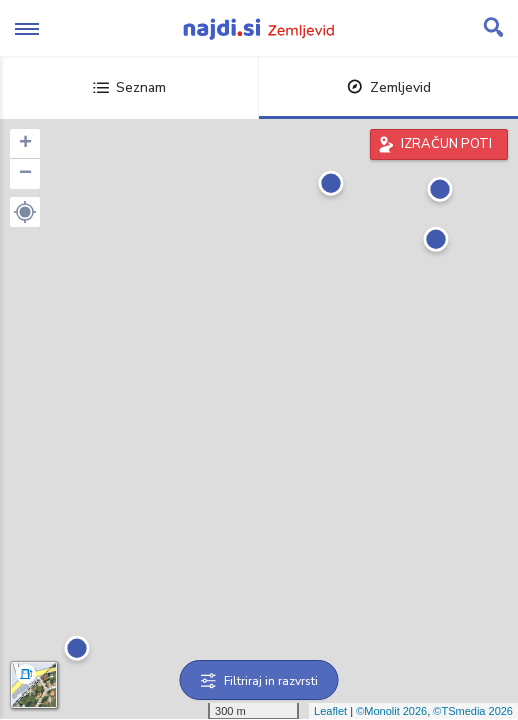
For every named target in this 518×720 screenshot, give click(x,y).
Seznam (129, 87)
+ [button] (25, 144)
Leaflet (330, 711)
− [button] (25, 174)
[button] (25, 212)
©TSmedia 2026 (473, 711)
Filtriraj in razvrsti (259, 681)
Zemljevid (389, 87)
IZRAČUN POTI (446, 144)
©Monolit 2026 (391, 711)
